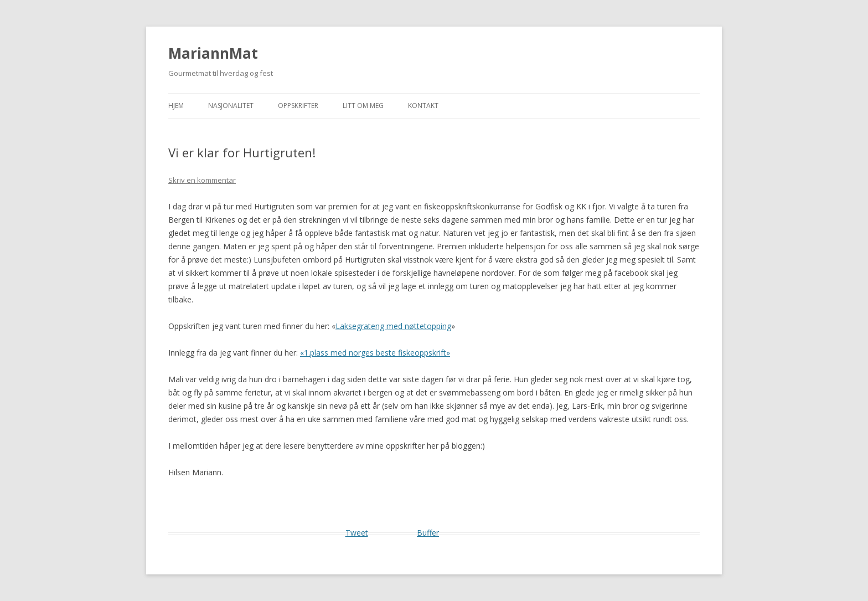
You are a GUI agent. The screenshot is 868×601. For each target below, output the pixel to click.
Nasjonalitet (231, 106)
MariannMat (213, 53)
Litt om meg (363, 106)
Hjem (176, 106)
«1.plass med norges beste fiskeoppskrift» (375, 353)
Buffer (428, 533)
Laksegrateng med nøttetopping (393, 326)
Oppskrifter (298, 106)
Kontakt (423, 106)
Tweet (357, 533)
